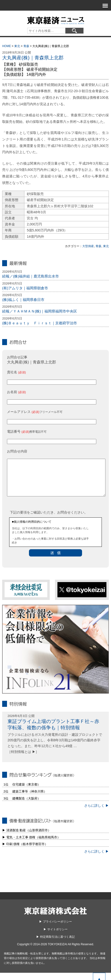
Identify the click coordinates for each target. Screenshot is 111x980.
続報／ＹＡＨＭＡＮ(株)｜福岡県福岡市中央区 (40, 311)
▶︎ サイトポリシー (55, 937)
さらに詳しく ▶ (97, 813)
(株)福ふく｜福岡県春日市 (23, 300)
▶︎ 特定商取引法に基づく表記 (55, 944)
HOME (7, 46)
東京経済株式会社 (55, 918)
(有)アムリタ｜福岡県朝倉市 (25, 288)
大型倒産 (88, 246)
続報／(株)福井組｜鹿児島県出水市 (31, 276)
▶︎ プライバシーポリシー (55, 929)
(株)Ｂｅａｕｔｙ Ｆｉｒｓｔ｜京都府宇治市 (40, 323)
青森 (26, 46)
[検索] (74, 31)
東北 (17, 46)
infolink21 (55, 656)
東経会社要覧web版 (26, 597)
